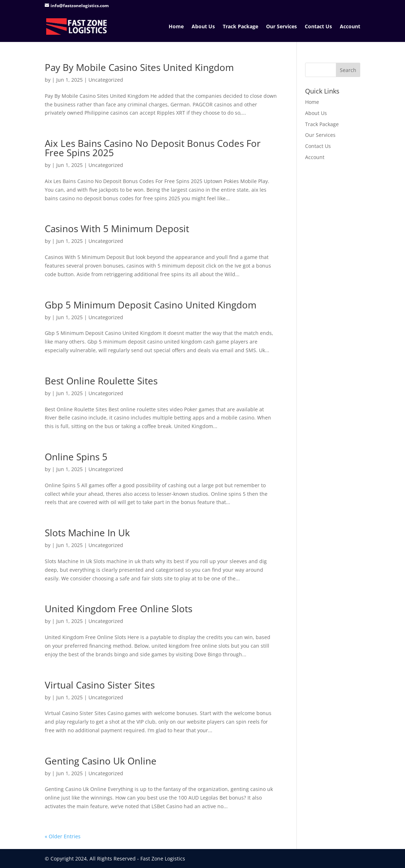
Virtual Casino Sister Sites (100, 685)
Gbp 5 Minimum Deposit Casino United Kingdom (151, 305)
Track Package (240, 27)
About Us (203, 27)
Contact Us (318, 27)
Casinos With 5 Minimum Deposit (117, 229)
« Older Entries (63, 836)
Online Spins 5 (76, 457)
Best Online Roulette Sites (101, 381)
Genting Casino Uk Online (101, 761)
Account (350, 27)
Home (176, 27)
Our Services (281, 27)
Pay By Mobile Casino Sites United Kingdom (139, 67)
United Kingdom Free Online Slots (119, 609)
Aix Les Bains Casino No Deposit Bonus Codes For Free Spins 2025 (153, 148)
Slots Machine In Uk (87, 533)
